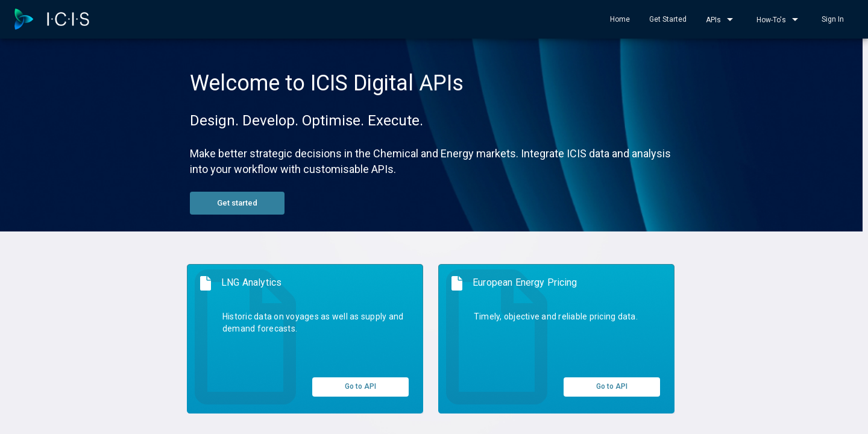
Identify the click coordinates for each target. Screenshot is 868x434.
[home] (52, 19)
